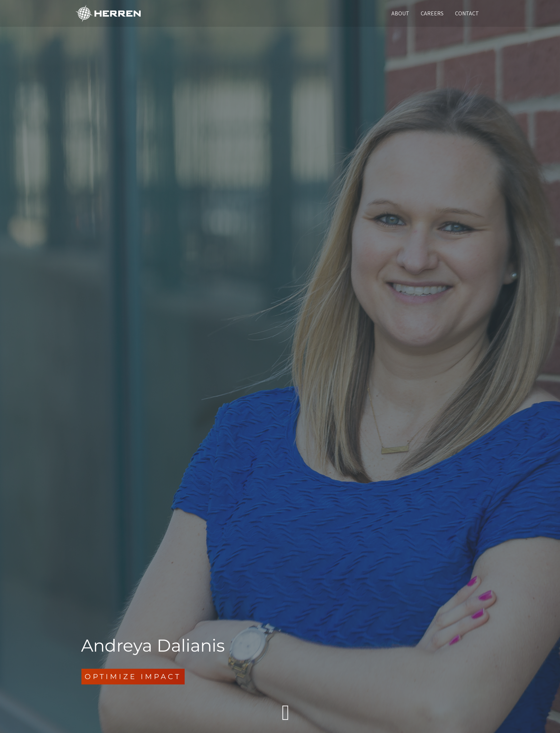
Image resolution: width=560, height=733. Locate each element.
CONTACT (467, 13)
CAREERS (432, 13)
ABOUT (400, 13)
